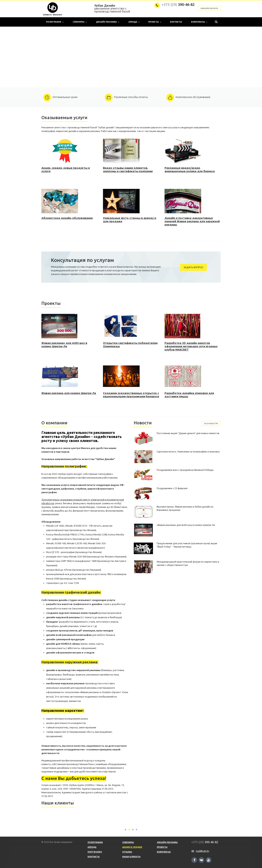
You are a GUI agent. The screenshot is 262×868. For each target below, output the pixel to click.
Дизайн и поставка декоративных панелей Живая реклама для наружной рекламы (192, 221)
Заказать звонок (209, 8)
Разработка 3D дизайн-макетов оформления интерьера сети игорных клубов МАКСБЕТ (191, 346)
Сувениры (80, 22)
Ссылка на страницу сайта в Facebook (195, 860)
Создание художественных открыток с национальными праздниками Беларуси (131, 395)
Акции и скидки (132, 847)
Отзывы (127, 852)
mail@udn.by (203, 851)
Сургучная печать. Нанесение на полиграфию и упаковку (188, 452)
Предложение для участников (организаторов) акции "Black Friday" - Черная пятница (187, 545)
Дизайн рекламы (108, 22)
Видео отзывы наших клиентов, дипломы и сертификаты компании (128, 170)
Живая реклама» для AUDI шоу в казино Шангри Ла (64, 345)
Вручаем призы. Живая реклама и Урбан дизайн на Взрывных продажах (185, 508)
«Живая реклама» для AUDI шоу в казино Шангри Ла (186, 525)
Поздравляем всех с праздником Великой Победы (185, 470)
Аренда (134, 22)
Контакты (176, 22)
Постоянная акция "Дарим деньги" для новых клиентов (188, 433)
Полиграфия (55, 22)
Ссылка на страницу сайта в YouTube (209, 860)
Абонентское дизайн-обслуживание (67, 218)
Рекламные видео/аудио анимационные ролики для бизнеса (190, 170)
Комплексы (199, 22)
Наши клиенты (131, 857)
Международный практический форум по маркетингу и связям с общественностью (188, 563)
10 (147, 83)
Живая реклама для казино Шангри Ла (69, 393)
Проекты (155, 22)
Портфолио (95, 852)
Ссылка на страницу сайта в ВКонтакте (201, 860)
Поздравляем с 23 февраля (172, 488)
